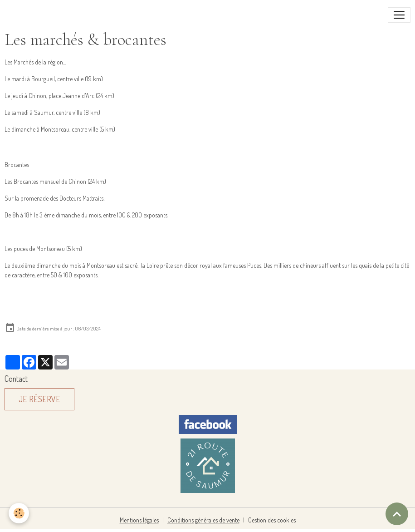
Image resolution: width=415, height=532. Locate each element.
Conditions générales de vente (203, 520)
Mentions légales (139, 520)
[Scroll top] (397, 514)
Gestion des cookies (272, 520)
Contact (16, 379)
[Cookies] (19, 513)
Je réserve (39, 399)
